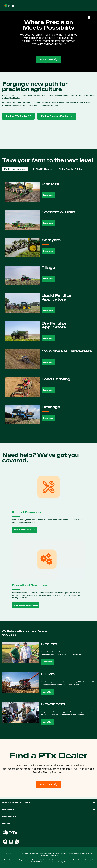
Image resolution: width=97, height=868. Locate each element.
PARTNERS (49, 810)
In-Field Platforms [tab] (42, 169)
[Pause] (89, 17)
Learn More (48, 195)
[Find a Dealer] (48, 785)
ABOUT (6, 824)
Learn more (48, 418)
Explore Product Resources (24, 530)
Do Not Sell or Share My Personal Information (34, 853)
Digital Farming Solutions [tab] (72, 169)
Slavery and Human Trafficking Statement (80, 853)
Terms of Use (9, 853)
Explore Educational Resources (26, 605)
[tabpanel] (48, 305)
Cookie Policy (44, 855)
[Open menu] (93, 6)
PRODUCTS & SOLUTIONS (49, 803)
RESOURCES (9, 817)
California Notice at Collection (57, 853)
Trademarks (53, 855)
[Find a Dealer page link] (48, 60)
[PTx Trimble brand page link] (18, 116)
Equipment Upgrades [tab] (15, 169)
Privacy (16, 853)
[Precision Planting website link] (57, 116)
